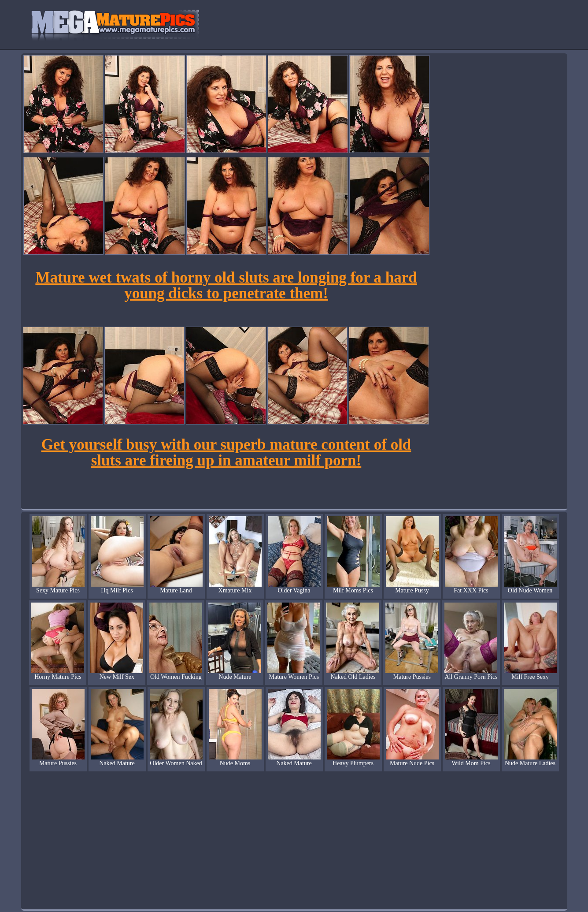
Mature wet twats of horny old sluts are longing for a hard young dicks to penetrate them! (226, 285)
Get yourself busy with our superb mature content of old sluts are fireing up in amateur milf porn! (226, 452)
